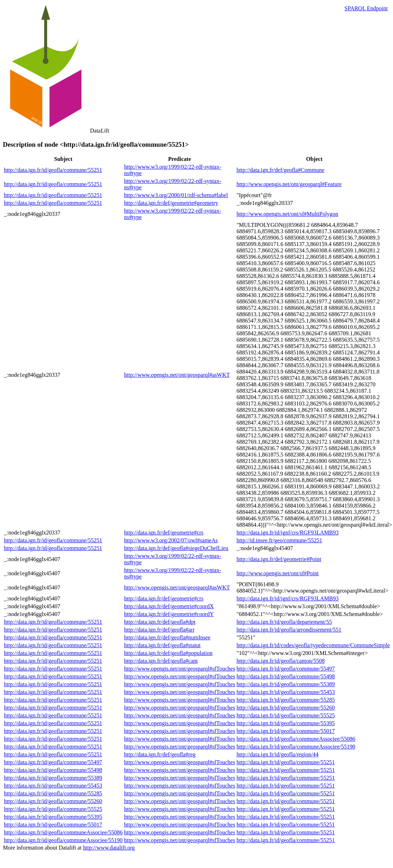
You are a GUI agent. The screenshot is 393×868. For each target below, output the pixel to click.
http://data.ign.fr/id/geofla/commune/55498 (285, 676)
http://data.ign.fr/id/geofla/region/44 (277, 754)
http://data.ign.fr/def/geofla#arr (159, 630)
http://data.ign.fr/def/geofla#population (168, 653)
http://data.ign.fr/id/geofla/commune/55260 (285, 708)
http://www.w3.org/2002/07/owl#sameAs (171, 540)
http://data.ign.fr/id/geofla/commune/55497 (285, 669)
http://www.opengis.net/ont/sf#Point (277, 573)
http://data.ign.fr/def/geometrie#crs (164, 533)
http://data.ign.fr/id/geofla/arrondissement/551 (289, 630)
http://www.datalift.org (109, 848)
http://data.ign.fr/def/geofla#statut (162, 645)
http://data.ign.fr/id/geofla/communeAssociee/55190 (296, 747)
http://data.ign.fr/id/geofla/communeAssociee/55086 (296, 739)
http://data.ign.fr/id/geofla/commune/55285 (285, 700)
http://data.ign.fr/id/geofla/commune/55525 (285, 715)
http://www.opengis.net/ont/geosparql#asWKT (177, 375)
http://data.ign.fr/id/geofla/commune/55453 (285, 692)
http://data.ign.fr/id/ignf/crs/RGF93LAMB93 (287, 533)
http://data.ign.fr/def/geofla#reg (160, 754)
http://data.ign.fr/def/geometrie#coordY (169, 614)
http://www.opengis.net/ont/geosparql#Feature (289, 184)
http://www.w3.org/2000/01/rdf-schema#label (176, 195)
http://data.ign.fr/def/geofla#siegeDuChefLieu (176, 548)
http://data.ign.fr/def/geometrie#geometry (171, 203)
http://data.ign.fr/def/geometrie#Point (279, 559)
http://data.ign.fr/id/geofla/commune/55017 (285, 731)
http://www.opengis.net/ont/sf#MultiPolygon (287, 214)
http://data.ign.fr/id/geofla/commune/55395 (285, 723)
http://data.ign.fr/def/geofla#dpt (160, 622)
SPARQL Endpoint (366, 8)
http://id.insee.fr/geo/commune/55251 (279, 540)
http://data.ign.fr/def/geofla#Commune (280, 170)
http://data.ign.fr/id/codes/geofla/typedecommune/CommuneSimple (313, 645)
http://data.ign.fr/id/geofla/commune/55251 (53, 170)
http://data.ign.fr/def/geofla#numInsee (167, 637)
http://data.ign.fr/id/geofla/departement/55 (284, 622)
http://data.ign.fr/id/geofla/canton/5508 (280, 661)
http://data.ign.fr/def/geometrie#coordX (169, 606)
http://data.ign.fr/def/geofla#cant (161, 661)
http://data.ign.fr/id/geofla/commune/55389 (285, 684)
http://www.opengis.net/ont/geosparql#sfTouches (179, 669)
